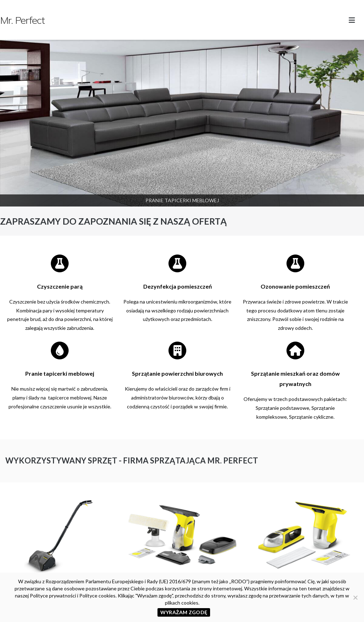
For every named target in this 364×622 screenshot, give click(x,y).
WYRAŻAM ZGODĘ (184, 612)
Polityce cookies (97, 596)
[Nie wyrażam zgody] (355, 597)
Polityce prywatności (53, 596)
